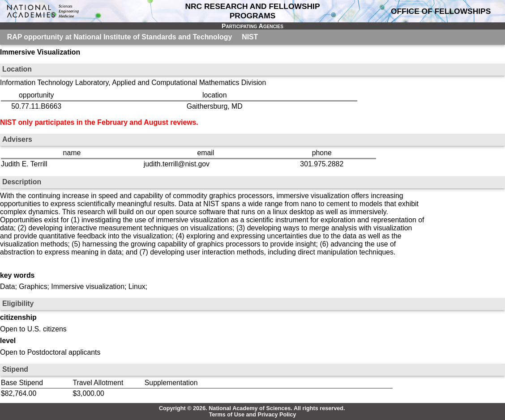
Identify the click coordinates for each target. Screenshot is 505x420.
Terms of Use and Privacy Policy (253, 415)
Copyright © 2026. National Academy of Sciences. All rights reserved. (252, 408)
